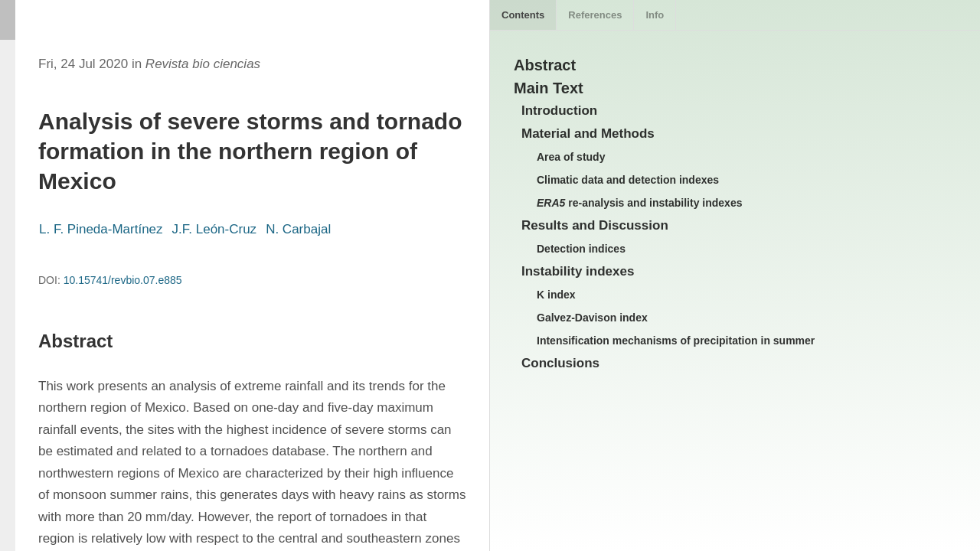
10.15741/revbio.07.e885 (123, 280)
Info (655, 15)
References (595, 15)
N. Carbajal (298, 229)
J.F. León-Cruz (215, 229)
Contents (523, 15)
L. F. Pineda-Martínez (101, 229)
